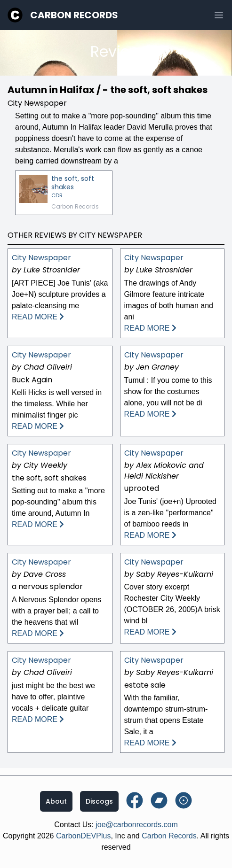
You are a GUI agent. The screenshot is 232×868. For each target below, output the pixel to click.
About (56, 801)
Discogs (99, 801)
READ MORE (38, 317)
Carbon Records (74, 15)
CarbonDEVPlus (84, 836)
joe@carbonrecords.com (137, 825)
